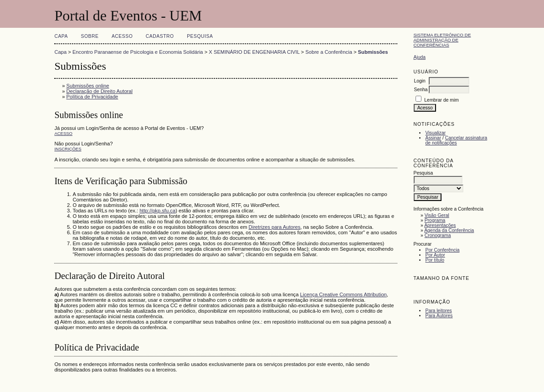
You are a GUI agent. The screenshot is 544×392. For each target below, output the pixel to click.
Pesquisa (200, 36)
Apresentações (440, 225)
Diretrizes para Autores (275, 227)
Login (419, 81)
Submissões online (88, 86)
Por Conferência (442, 250)
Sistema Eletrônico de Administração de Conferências (442, 40)
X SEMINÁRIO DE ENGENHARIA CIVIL (254, 52)
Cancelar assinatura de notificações (456, 140)
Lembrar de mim (441, 100)
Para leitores (438, 311)
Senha (421, 90)
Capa (61, 36)
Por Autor (435, 255)
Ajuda (419, 57)
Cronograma (438, 235)
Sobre (90, 36)
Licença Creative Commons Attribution (344, 294)
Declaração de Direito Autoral (100, 91)
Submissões (373, 52)
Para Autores (439, 316)
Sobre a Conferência (329, 52)
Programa (435, 220)
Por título (435, 260)
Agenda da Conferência (449, 230)
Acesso (122, 36)
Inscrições (68, 149)
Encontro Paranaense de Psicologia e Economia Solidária (138, 52)
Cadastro (160, 36)
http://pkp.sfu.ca (157, 211)
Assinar (433, 138)
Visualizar (435, 133)
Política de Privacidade (92, 97)
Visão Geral (437, 215)
